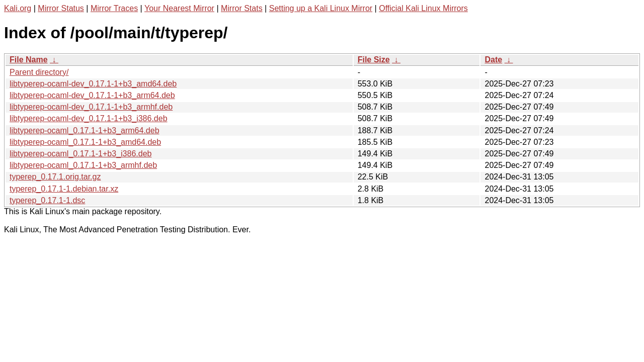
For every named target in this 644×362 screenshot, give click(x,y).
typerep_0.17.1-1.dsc (47, 200)
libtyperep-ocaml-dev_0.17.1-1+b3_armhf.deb (91, 107)
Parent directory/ (39, 72)
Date (493, 60)
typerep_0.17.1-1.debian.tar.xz (64, 189)
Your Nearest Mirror (179, 8)
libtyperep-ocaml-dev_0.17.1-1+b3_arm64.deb (92, 95)
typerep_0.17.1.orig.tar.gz (55, 177)
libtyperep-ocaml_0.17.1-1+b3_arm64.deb (85, 130)
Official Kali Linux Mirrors (423, 8)
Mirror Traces (114, 8)
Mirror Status (61, 8)
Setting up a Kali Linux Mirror (321, 8)
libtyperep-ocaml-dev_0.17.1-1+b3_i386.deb (89, 118)
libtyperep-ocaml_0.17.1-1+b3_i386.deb (80, 154)
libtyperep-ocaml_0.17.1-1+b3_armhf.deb (83, 165)
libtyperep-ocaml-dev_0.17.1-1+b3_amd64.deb (93, 84)
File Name (29, 60)
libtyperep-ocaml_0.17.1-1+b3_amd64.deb (85, 142)
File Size (374, 60)
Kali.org (18, 8)
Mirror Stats (242, 8)
